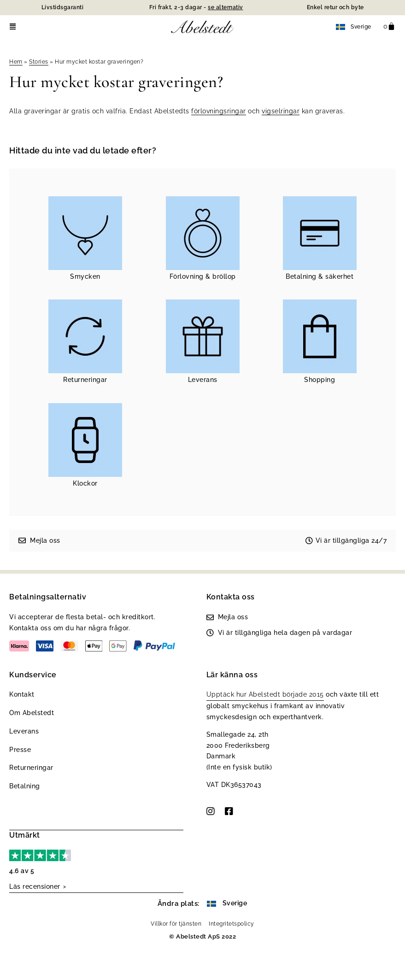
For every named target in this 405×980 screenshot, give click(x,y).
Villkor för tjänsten (176, 923)
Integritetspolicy (232, 923)
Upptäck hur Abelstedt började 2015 (265, 694)
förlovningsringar (219, 111)
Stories (39, 62)
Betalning (25, 786)
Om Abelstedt (32, 713)
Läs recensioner (35, 886)
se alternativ (226, 7)
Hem (16, 62)
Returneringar (31, 768)
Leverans (24, 731)
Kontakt (22, 694)
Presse (20, 750)
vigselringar (281, 111)
